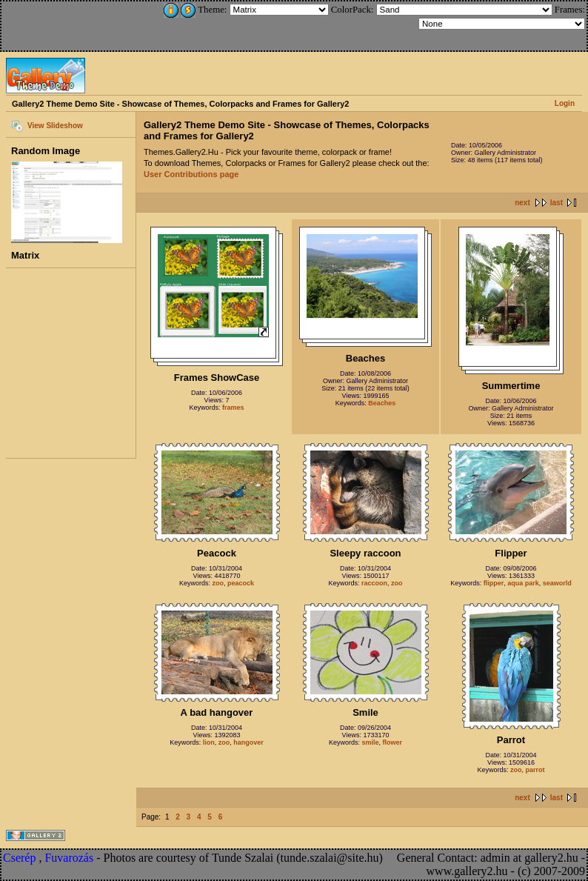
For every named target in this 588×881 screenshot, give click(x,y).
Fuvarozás (69, 858)
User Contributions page (191, 174)
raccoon (374, 583)
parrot (535, 770)
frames (233, 408)
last (557, 203)
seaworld (557, 583)
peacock (241, 583)
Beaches (382, 403)
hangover (248, 742)
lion (209, 742)
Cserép (19, 858)
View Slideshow (55, 126)
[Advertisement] (101, 24)
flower (393, 742)
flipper (494, 583)
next (522, 203)
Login (565, 103)
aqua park (523, 583)
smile (370, 742)
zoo (218, 583)
